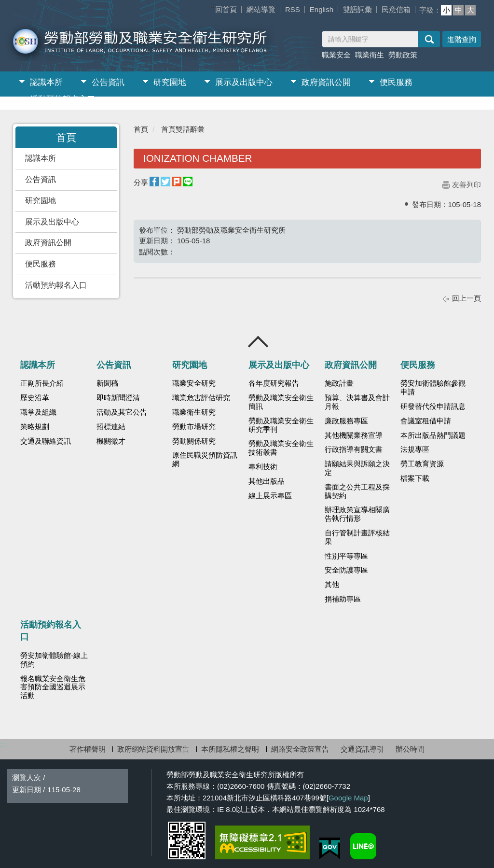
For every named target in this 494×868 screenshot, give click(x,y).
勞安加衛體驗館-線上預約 (54, 660)
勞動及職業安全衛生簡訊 (281, 402)
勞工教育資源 (422, 464)
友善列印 (467, 185)
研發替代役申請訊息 (433, 406)
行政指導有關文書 (354, 449)
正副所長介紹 (42, 383)
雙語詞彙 (357, 9)
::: (213, 5)
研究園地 (170, 82)
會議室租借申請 (426, 421)
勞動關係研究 (194, 441)
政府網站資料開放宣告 (153, 749)
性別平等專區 (346, 556)
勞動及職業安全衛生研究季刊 (281, 425)
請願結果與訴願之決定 (357, 468)
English (322, 9)
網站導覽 (261, 9)
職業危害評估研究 (201, 398)
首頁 (141, 129)
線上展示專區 (270, 496)
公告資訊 (108, 82)
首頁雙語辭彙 (183, 129)
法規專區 (415, 449)
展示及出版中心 (244, 82)
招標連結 (111, 427)
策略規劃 (35, 427)
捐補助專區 (343, 599)
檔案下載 (415, 478)
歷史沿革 (35, 398)
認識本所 (46, 82)
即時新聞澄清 (118, 398)
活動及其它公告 (122, 412)
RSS (293, 9)
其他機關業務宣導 (354, 435)
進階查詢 (462, 39)
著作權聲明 (88, 749)
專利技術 (263, 467)
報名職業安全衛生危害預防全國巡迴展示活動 (53, 687)
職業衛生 (370, 55)
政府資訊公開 (326, 82)
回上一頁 (467, 298)
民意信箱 (396, 9)
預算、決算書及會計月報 (357, 402)
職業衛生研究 (194, 412)
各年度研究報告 (274, 383)
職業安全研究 (194, 383)
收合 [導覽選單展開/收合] (259, 342)
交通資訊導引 (362, 749)
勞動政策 (403, 55)
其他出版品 (267, 481)
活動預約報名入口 (63, 99)
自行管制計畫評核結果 (357, 537)
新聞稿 (107, 383)
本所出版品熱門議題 (433, 435)
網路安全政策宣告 (300, 749)
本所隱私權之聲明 (230, 749)
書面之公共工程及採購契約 (357, 491)
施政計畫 (339, 383)
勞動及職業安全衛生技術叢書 (281, 448)
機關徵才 (111, 441)
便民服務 (396, 82)
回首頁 (226, 9)
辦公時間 (410, 749)
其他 (332, 585)
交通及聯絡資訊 (46, 441)
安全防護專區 (346, 570)
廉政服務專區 (346, 421)
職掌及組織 (38, 412)
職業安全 (336, 55)
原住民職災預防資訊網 (205, 460)
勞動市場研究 (194, 427)
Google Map (348, 798)
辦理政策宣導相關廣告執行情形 (357, 514)
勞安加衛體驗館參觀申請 (433, 388)
